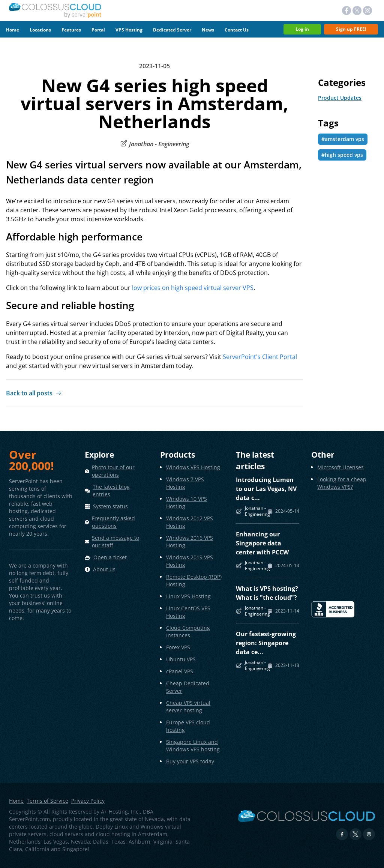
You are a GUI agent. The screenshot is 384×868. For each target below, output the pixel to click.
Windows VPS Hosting (193, 467)
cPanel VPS (180, 671)
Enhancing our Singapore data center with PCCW (262, 543)
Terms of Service (47, 801)
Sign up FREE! (351, 29)
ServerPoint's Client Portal (260, 356)
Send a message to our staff (115, 541)
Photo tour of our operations (113, 471)
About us (104, 569)
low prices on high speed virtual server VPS (193, 288)
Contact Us (237, 30)
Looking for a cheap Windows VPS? (342, 483)
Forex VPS (178, 647)
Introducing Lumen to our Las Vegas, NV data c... (266, 489)
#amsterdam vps (343, 139)
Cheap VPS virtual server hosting (188, 707)
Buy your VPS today (190, 761)
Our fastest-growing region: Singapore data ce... (266, 643)
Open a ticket (110, 557)
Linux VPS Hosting (188, 596)
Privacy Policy (88, 801)
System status (110, 506)
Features (71, 30)
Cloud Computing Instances (188, 631)
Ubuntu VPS (181, 659)
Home (13, 30)
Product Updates (340, 98)
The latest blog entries (111, 490)
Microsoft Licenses (340, 467)
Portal (98, 30)
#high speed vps (342, 155)
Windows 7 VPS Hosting (185, 483)
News (208, 30)
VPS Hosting (129, 30)
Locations (40, 30)
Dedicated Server (172, 30)
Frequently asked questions (113, 522)
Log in (302, 29)
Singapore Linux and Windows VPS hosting (193, 746)
